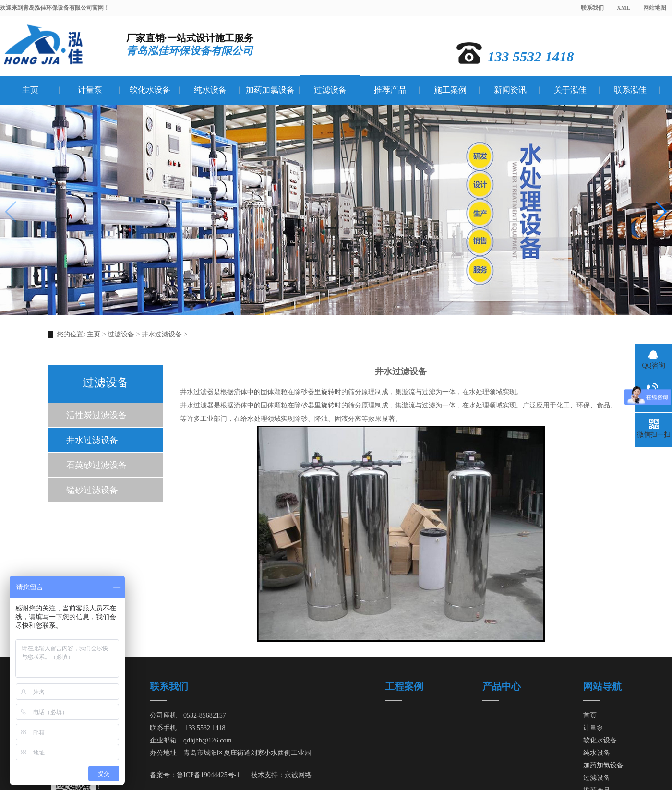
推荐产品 (390, 90)
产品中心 (502, 686)
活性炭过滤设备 (96, 415)
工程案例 (404, 686)
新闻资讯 (510, 90)
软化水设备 (150, 90)
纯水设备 (210, 90)
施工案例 (450, 90)
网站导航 (602, 686)
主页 (30, 90)
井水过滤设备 (162, 334)
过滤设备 (330, 90)
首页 (590, 715)
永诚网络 (298, 775)
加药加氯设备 (270, 90)
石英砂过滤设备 (96, 465)
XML (624, 8)
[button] (661, 212)
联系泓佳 (630, 90)
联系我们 (592, 8)
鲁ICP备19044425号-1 (208, 775)
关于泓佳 (570, 90)
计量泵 (90, 90)
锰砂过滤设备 (92, 490)
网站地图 (655, 8)
